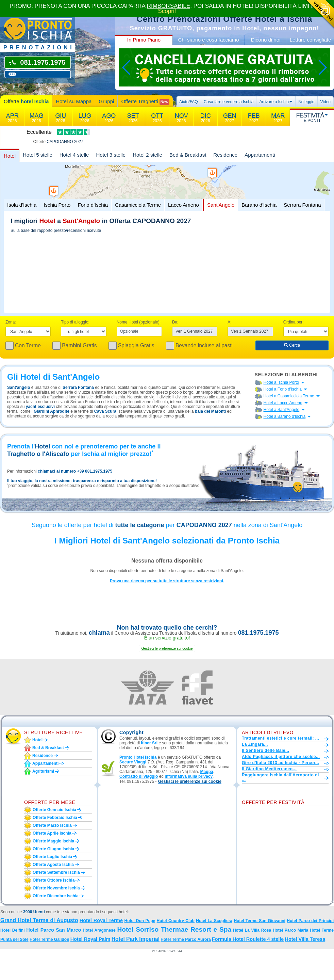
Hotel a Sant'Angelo (282, 410)
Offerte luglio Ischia (52, 857)
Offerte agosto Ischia (53, 865)
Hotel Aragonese (99, 930)
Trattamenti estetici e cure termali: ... (280, 738)
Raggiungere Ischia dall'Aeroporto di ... (280, 777)
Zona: (11, 322)
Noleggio (306, 102)
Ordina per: (294, 322)
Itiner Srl (149, 743)
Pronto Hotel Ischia (138, 757)
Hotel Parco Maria (290, 930)
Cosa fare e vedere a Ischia (229, 102)
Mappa (206, 772)
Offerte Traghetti (145, 102)
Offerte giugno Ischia (53, 849)
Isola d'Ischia (22, 205)
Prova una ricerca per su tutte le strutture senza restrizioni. (167, 581)
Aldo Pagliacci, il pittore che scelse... (281, 757)
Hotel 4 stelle (74, 155)
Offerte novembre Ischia (56, 888)
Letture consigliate (311, 40)
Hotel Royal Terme (101, 920)
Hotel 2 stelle (147, 155)
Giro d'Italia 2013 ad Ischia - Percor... (280, 763)
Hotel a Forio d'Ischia (283, 389)
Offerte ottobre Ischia (54, 880)
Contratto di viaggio (139, 776)
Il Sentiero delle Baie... (265, 750)
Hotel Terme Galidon (49, 939)
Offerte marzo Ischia (52, 825)
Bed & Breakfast (188, 155)
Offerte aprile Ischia (52, 833)
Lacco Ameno (183, 205)
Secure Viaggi (133, 762)
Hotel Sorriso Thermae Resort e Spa (174, 929)
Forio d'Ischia (93, 205)
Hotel (10, 156)
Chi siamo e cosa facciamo (208, 40)
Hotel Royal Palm (90, 939)
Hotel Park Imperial (136, 939)
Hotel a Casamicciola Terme (289, 396)
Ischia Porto (57, 205)
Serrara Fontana (302, 205)
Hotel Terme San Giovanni (260, 921)
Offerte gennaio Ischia (54, 810)
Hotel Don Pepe (140, 921)
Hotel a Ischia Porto (281, 382)
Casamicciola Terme (138, 205)
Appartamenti (260, 155)
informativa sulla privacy (189, 776)
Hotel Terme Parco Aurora (186, 939)
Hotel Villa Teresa (305, 939)
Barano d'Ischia (259, 205)
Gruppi (106, 101)
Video (325, 102)
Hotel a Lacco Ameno (283, 403)
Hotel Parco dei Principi (310, 921)
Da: (175, 322)
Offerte (26, 101)
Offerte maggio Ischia (53, 841)
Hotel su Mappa (74, 101)
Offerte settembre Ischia (56, 872)
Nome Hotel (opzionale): (139, 322)
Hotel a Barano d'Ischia (285, 416)
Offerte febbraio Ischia (55, 818)
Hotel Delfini (12, 930)
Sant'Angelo (221, 205)
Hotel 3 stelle (111, 155)
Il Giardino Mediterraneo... (269, 769)
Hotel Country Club (176, 921)
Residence (225, 155)
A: (229, 322)
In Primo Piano (144, 40)
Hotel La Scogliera (214, 921)
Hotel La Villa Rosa (252, 930)
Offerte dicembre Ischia (56, 896)
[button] (167, 649)
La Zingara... (255, 744)
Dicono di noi (266, 40)
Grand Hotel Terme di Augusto (39, 920)
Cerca (292, 345)
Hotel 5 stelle (38, 155)
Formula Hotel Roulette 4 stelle (248, 939)
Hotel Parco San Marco (54, 930)
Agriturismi (43, 771)
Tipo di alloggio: (75, 322)
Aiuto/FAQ (189, 102)
